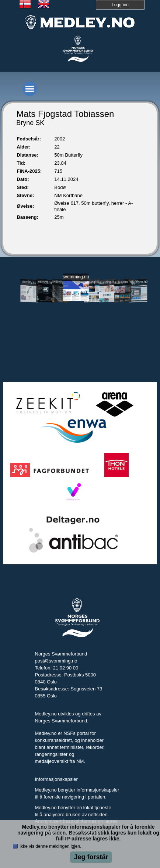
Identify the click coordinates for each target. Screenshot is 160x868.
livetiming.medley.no (60, 283)
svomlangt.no (92, 282)
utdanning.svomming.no (107, 282)
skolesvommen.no (123, 282)
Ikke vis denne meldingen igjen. (50, 846)
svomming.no (76, 277)
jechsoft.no (45, 282)
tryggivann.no (138, 282)
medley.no (29, 282)
